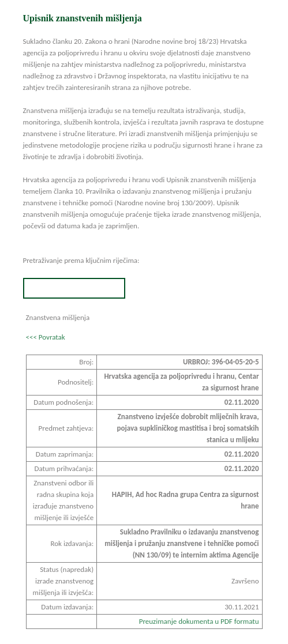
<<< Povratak (46, 337)
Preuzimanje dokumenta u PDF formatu (199, 621)
